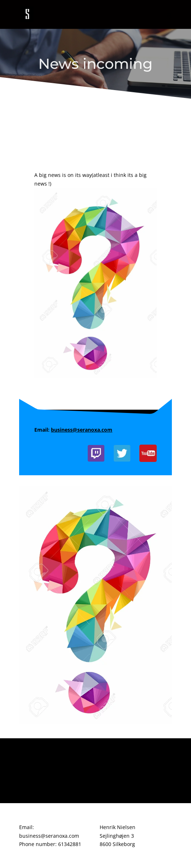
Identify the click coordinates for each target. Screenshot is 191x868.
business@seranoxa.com (82, 430)
